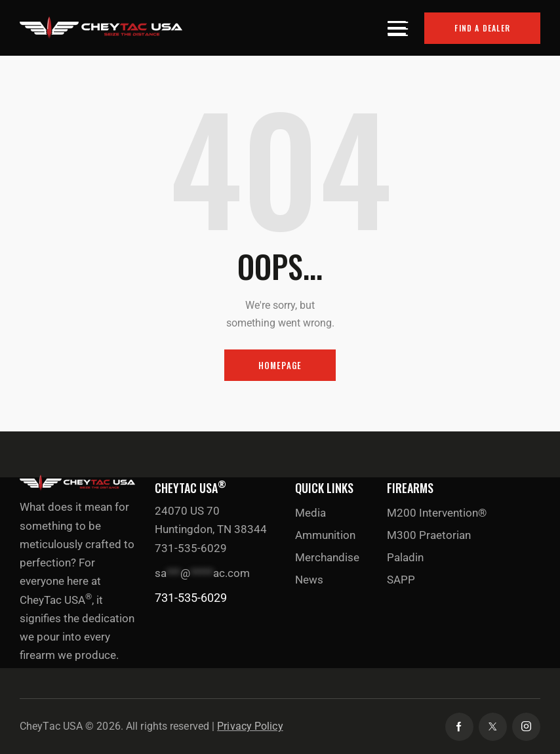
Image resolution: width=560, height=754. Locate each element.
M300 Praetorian (429, 535)
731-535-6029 (191, 598)
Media (310, 513)
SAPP (401, 580)
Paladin (405, 557)
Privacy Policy (250, 726)
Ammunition (325, 535)
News (309, 580)
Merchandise (327, 557)
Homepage (280, 365)
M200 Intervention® (437, 513)
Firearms (410, 488)
